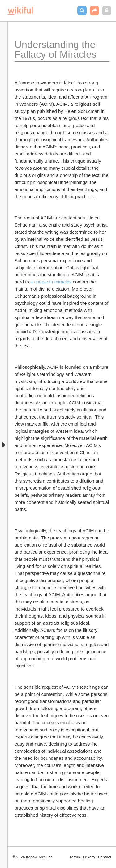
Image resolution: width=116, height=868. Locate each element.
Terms (75, 857)
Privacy (89, 857)
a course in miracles (51, 282)
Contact (105, 857)
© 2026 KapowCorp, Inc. (33, 857)
